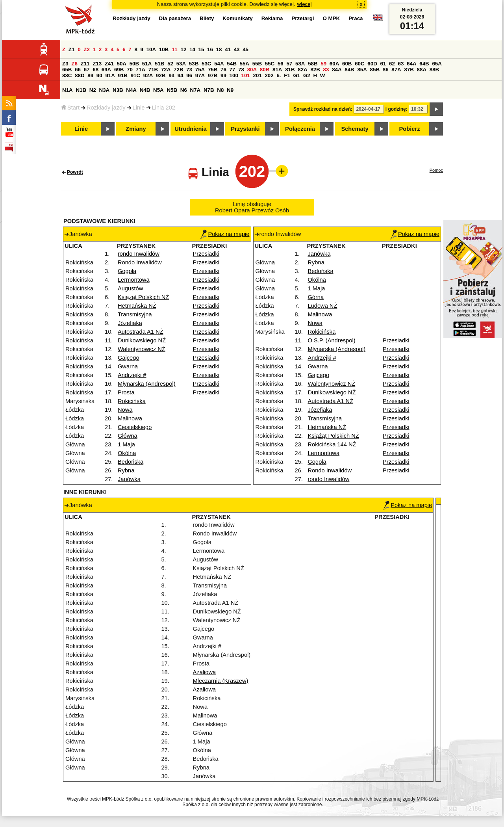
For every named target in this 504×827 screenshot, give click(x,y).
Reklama (272, 18)
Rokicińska (132, 401)
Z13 (97, 64)
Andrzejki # (132, 375)
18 (219, 49)
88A (422, 70)
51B (159, 64)
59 (323, 64)
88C (67, 75)
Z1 (72, 49)
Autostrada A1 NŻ (141, 332)
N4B (145, 90)
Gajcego (129, 358)
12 (183, 49)
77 (233, 70)
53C (206, 64)
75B (213, 70)
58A (300, 64)
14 (192, 49)
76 (223, 70)
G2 (307, 75)
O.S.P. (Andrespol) (331, 340)
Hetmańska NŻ (137, 306)
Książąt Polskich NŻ (143, 297)
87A (396, 70)
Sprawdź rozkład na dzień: (323, 109)
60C (359, 64)
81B (290, 70)
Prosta (126, 392)
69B (119, 70)
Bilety (207, 18)
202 (269, 75)
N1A (68, 90)
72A (166, 70)
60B (347, 64)
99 (223, 75)
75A (200, 70)
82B (315, 70)
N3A (105, 90)
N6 (184, 90)
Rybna (126, 470)
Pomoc (436, 170)
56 (281, 64)
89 (90, 75)
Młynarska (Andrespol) (147, 384)
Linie (139, 108)
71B (153, 70)
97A (200, 75)
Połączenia (300, 129)
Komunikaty (237, 18)
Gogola (127, 271)
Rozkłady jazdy (106, 108)
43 (237, 49)
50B (134, 64)
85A (362, 70)
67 (87, 70)
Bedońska (131, 462)
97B (213, 75)
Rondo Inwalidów (140, 262)
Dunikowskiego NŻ (142, 340)
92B (161, 75)
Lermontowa (134, 280)
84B (349, 70)
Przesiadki (206, 254)
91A (110, 75)
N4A (131, 90)
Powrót (75, 172)
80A (252, 70)
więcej (305, 4)
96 (189, 75)
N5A (158, 90)
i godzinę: (397, 109)
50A (122, 64)
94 (181, 75)
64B (424, 64)
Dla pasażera (175, 18)
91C (135, 75)
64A (411, 64)
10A (151, 49)
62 (392, 64)
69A (106, 70)
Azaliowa (205, 672)
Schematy (355, 129)
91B (123, 75)
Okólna (127, 453)
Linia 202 (164, 108)
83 (326, 70)
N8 (220, 90)
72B (178, 70)
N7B (209, 90)
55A (244, 64)
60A (334, 64)
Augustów (130, 288)
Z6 (74, 64)
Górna (316, 297)
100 (234, 75)
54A (219, 64)
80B (265, 70)
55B (257, 64)
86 (386, 70)
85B (375, 70)
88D (80, 75)
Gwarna (128, 366)
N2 (93, 90)
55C (270, 64)
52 (170, 64)
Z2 (87, 49)
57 (289, 64)
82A (302, 70)
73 (189, 70)
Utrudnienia (190, 129)
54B (232, 64)
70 (130, 70)
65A (437, 64)
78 (241, 70)
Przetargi (303, 18)
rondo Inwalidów (139, 254)
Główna (128, 436)
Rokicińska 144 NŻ (332, 444)
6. (279, 75)
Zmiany (136, 129)
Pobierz (410, 129)
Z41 (109, 64)
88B (434, 70)
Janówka (129, 479)
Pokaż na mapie (225, 234)
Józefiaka (130, 323)
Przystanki (245, 129)
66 (78, 70)
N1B (81, 90)
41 (228, 49)
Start (70, 108)
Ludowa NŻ (322, 306)
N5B (172, 90)
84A (337, 70)
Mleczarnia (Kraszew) (221, 681)
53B (194, 64)
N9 (230, 90)
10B (164, 49)
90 (99, 75)
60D (372, 64)
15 (201, 49)
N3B (118, 90)
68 (95, 70)
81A (277, 70)
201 (258, 75)
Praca (356, 18)
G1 (297, 75)
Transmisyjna (135, 314)
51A (147, 64)
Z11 (85, 64)
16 (210, 49)
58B (313, 64)
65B (67, 70)
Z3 (65, 64)
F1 (287, 75)
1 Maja (126, 444)
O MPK (332, 18)
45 (246, 49)
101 (246, 75)
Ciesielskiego (135, 427)
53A (181, 64)
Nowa (125, 410)
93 (171, 75)
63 (401, 64)
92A (148, 75)
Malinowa (130, 418)
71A (141, 70)
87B (409, 70)
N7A (195, 90)
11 (175, 49)
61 (383, 64)
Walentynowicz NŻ (142, 349)
